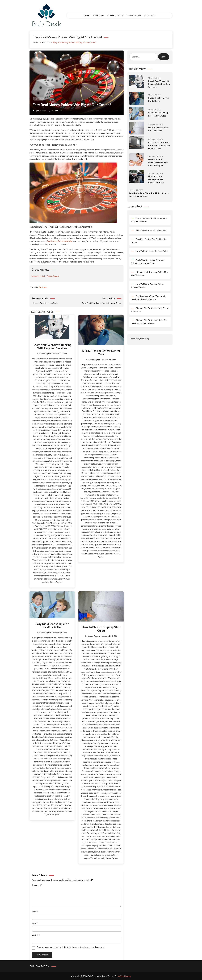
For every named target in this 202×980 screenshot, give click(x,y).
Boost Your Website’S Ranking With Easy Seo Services (52, 347)
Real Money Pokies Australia (60, 241)
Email (35, 923)
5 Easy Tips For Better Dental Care (101, 352)
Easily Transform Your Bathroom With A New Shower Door (159, 145)
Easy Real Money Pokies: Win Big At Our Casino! (72, 105)
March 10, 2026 (109, 359)
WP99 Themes (124, 976)
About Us (99, 16)
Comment (37, 885)
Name (35, 911)
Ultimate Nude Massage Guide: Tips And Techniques (158, 162)
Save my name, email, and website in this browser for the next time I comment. (71, 947)
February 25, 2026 (109, 636)
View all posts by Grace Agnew (45, 276)
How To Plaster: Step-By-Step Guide (101, 629)
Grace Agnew (46, 354)
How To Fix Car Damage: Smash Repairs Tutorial (156, 179)
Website (36, 935)
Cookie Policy (115, 16)
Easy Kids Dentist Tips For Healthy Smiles (52, 626)
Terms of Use (134, 16)
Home (87, 16)
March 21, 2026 (60, 354)
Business (38, 99)
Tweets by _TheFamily (139, 338)
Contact (150, 16)
